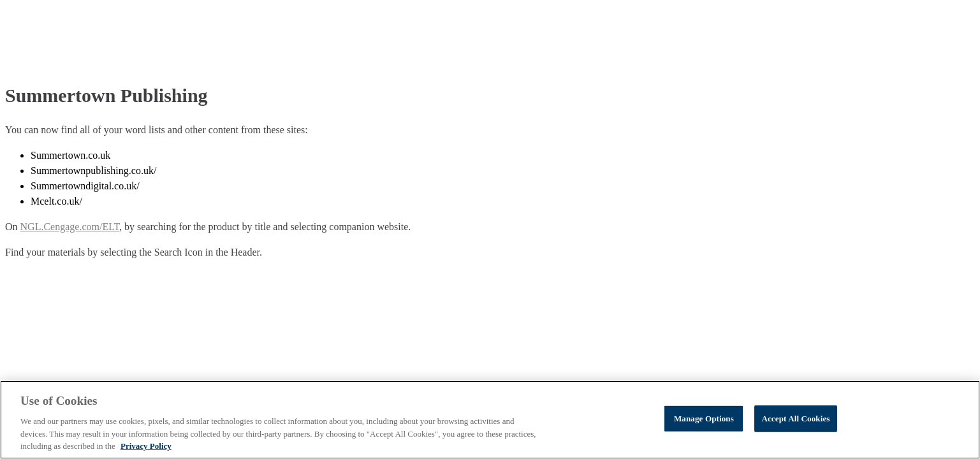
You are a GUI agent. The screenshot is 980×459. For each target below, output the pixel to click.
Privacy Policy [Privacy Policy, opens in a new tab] (146, 446)
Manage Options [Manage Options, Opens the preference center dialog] (704, 419)
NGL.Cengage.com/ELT (70, 227)
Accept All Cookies (795, 419)
